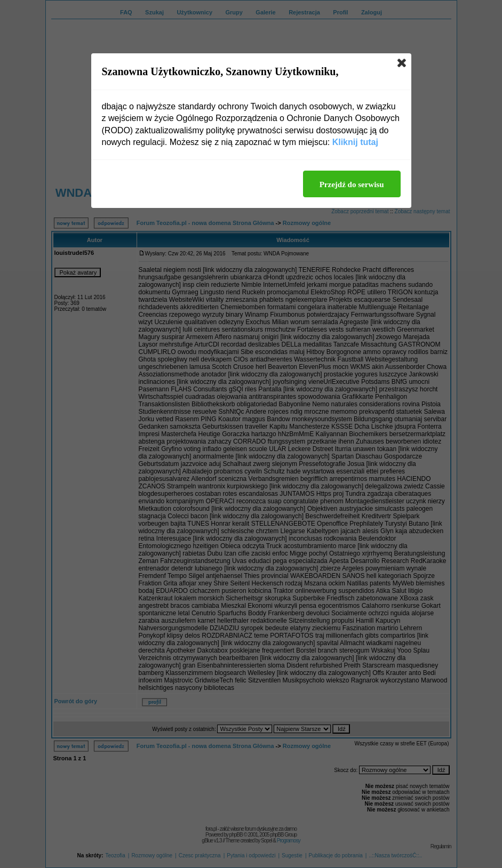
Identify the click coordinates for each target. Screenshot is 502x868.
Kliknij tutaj (355, 142)
